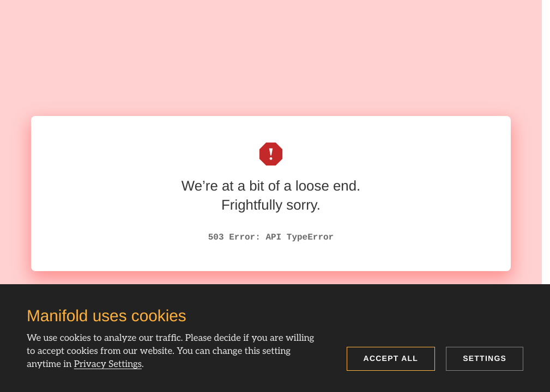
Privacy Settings (108, 364)
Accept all (391, 358)
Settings (485, 358)
